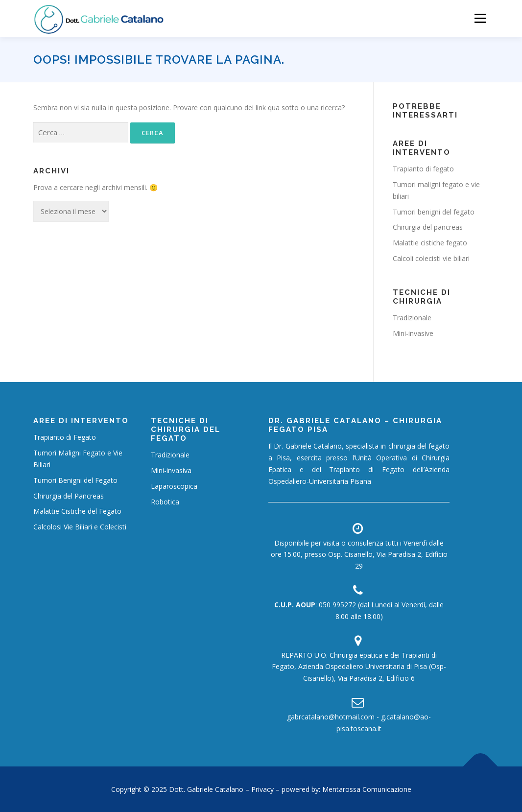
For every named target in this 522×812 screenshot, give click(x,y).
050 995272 (337, 605)
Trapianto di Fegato (65, 437)
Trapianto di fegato (423, 169)
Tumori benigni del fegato (434, 212)
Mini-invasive (413, 333)
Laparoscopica (174, 486)
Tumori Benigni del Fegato (75, 480)
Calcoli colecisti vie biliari (431, 258)
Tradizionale (412, 318)
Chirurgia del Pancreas (69, 496)
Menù (480, 18)
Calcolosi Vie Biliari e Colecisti (80, 527)
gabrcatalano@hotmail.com (331, 717)
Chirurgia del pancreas (428, 227)
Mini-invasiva (171, 470)
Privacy (263, 789)
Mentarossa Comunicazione (367, 789)
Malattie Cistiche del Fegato (77, 511)
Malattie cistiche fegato (430, 243)
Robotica (165, 502)
